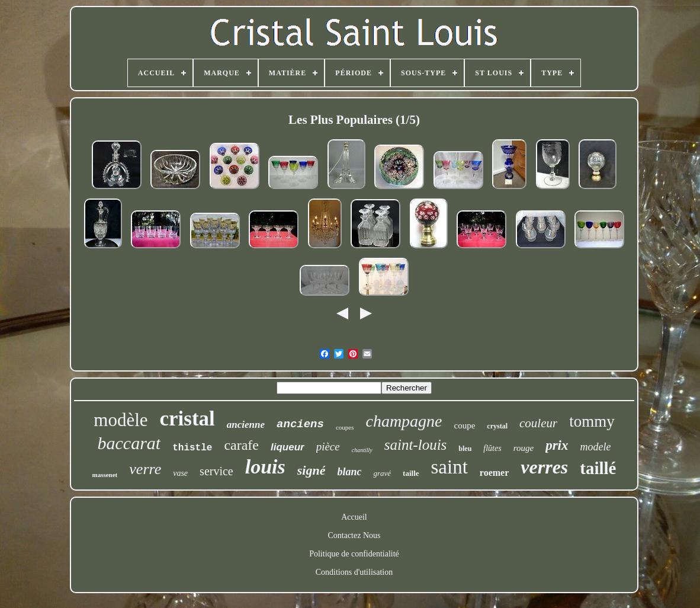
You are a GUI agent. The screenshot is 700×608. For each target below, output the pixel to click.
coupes (345, 427)
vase (180, 473)
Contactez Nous (354, 535)
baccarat (129, 443)
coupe (465, 425)
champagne (404, 421)
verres (544, 467)
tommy (592, 421)
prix (557, 445)
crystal (497, 426)
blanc (349, 472)
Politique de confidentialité (354, 554)
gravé (382, 473)
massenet (105, 475)
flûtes (492, 448)
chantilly (362, 450)
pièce (328, 447)
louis (265, 467)
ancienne (246, 425)
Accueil (354, 517)
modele (595, 447)
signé (312, 470)
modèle (121, 420)
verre (145, 469)
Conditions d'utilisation (354, 572)
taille (411, 473)
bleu (465, 449)
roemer (494, 473)
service (216, 471)
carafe (241, 445)
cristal (187, 419)
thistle (192, 448)
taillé (598, 468)
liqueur (288, 447)
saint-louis (416, 445)
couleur (538, 423)
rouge (524, 448)
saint (449, 467)
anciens (300, 424)
